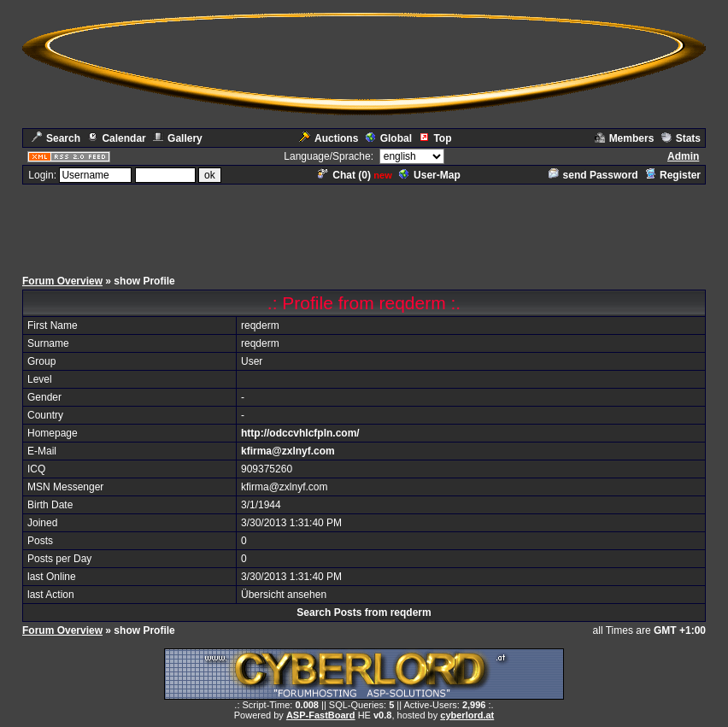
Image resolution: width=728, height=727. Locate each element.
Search (56, 138)
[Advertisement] (364, 225)
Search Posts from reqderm (364, 613)
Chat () (344, 175)
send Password (593, 175)
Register (673, 175)
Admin (683, 156)
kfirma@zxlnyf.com (288, 451)
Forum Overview (62, 281)
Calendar (116, 138)
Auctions (329, 138)
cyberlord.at (467, 715)
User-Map (430, 175)
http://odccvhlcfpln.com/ (300, 433)
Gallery (178, 138)
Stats (681, 138)
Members (625, 138)
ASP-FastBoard (321, 715)
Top (435, 138)
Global (389, 138)
